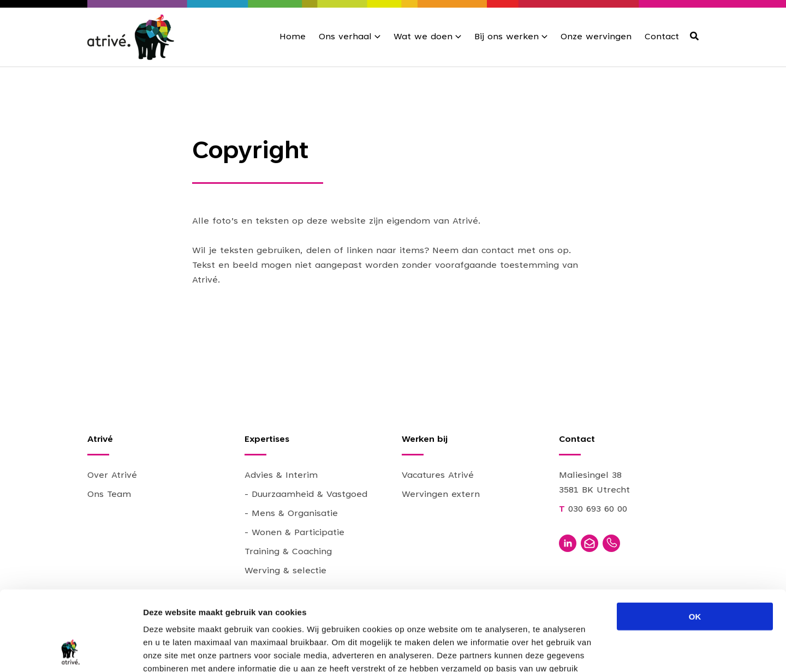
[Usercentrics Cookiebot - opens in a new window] (71, 651)
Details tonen (590, 650)
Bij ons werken (507, 37)
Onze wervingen (596, 37)
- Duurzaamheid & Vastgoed (306, 495)
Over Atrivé (112, 476)
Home (293, 37)
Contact (662, 37)
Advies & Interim (281, 476)
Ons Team (109, 495)
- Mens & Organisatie (291, 514)
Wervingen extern (441, 495)
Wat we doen (423, 37)
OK (695, 541)
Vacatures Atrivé (438, 476)
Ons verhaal (345, 37)
